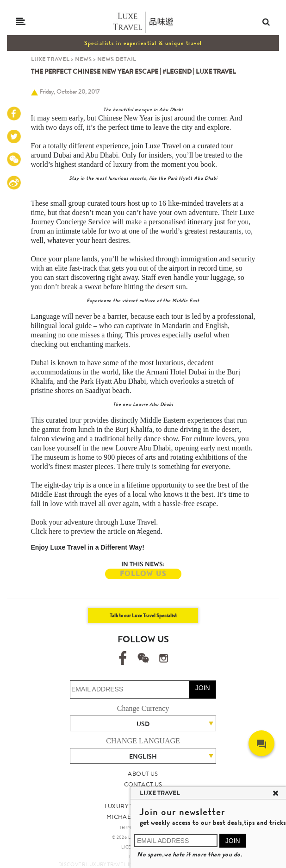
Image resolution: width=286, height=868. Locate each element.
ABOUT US (143, 774)
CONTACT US (143, 784)
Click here (46, 531)
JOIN (203, 688)
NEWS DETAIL (117, 59)
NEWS (83, 59)
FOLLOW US (143, 574)
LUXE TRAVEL (50, 59)
